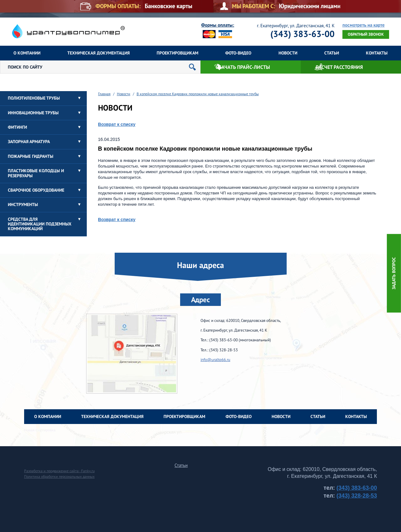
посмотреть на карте (364, 25)
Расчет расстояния (339, 67)
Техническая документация (99, 53)
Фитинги (17, 127)
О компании (27, 53)
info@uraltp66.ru (215, 360)
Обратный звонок (366, 34)
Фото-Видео (238, 53)
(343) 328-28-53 (357, 496)
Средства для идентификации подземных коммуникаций (40, 224)
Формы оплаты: (218, 25)
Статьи (332, 53)
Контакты (377, 53)
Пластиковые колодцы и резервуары (36, 173)
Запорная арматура (29, 142)
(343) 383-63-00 (302, 34)
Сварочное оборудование (36, 190)
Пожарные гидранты (31, 156)
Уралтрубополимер (68, 31)
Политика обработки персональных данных (59, 476)
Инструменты (23, 204)
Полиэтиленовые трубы (34, 98)
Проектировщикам (177, 53)
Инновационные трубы (33, 113)
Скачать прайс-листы (243, 67)
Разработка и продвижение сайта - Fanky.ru (59, 471)
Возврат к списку (117, 124)
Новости (288, 53)
